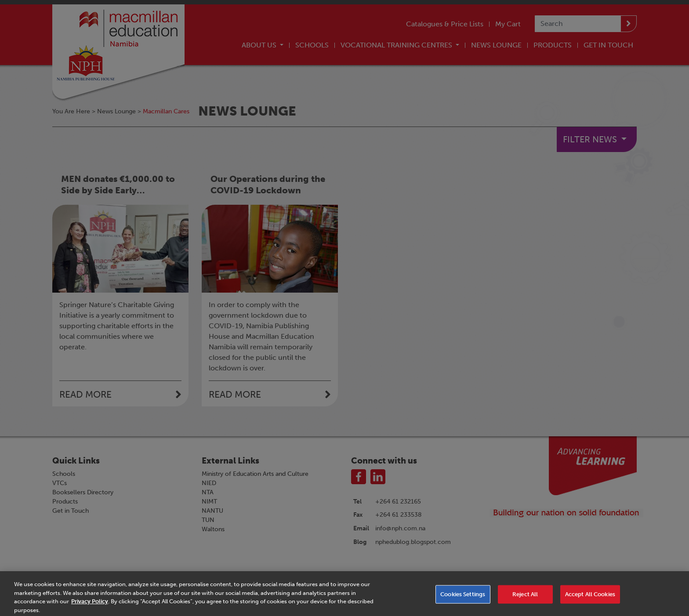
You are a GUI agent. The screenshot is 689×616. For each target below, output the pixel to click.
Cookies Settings (463, 600)
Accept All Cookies (590, 600)
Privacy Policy (90, 607)
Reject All (525, 600)
